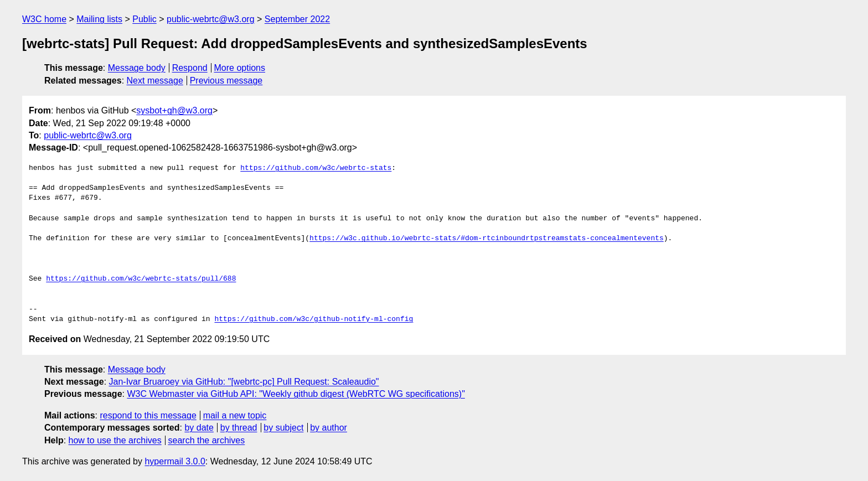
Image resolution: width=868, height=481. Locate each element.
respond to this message (148, 415)
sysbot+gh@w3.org (174, 110)
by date (199, 428)
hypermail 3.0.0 (175, 461)
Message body (137, 68)
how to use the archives (115, 440)
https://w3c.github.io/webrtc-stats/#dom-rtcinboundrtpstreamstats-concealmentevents (487, 239)
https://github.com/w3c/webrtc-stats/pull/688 (141, 279)
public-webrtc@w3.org (211, 19)
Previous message (226, 81)
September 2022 (297, 19)
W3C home (44, 19)
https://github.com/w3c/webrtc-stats (316, 168)
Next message (155, 81)
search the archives (207, 440)
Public (144, 19)
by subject (283, 428)
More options (240, 68)
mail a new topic (235, 415)
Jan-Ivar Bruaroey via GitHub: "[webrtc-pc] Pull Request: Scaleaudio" (244, 382)
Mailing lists (99, 19)
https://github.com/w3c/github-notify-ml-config (314, 319)
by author (329, 428)
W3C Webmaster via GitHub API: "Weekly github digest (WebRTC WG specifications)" (296, 394)
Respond (190, 68)
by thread (239, 428)
